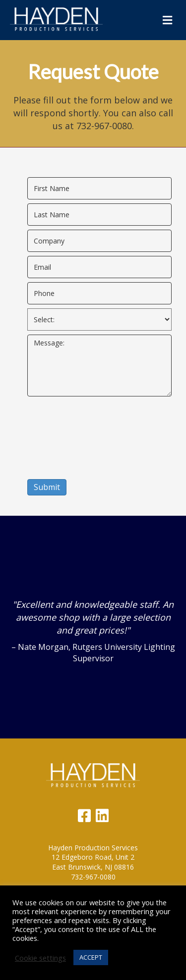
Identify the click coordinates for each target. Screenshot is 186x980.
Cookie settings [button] (40, 958)
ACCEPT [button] (91, 957)
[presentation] (68, 436)
